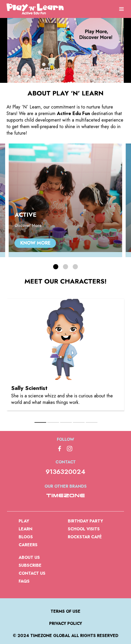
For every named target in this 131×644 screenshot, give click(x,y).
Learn (26, 529)
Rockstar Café (85, 537)
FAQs (24, 581)
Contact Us (32, 573)
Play (24, 521)
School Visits (84, 529)
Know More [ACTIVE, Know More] (35, 243)
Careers (28, 545)
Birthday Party (85, 521)
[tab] (40, 422)
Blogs (26, 537)
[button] (56, 267)
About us (29, 557)
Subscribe (30, 565)
